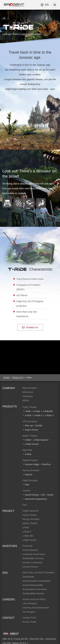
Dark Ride (27, 450)
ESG (5, 573)
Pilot (27, 485)
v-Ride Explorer (41, 440)
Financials (27, 546)
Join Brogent (29, 612)
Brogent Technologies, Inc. (11, 634)
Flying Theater (30, 407)
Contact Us (30, 327)
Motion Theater (30, 436)
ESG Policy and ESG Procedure (38, 573)
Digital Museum (30, 460)
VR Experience (30, 421)
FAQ (25, 505)
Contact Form (29, 618)
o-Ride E (38, 415)
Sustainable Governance (35, 589)
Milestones (28, 392)
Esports (29, 475)
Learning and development (36, 608)
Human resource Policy (34, 599)
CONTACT (8, 618)
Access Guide (29, 622)
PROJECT (8, 511)
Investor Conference (32, 563)
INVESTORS (10, 546)
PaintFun (46, 464)
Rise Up (29, 426)
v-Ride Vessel (32, 444)
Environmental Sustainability (36, 581)
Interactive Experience (36, 499)
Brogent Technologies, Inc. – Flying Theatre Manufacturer (14, 5)
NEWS (26, 400)
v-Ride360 (48, 411)
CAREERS (9, 599)
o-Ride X (49, 415)
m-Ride (37, 411)
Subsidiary (28, 396)
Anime (50, 495)
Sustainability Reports (33, 593)
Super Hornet (31, 430)
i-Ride (28, 411)
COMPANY (9, 388)
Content (26, 491)
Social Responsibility (33, 585)
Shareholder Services (33, 558)
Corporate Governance (34, 554)
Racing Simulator (31, 470)
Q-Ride (39, 426)
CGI (43, 495)
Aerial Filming (32, 495)
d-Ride (28, 454)
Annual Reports (30, 550)
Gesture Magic (32, 464)
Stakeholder (28, 577)
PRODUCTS (18, 378)
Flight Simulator (30, 480)
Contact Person (30, 567)
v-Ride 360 (28, 536)
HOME (6, 378)
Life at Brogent (30, 603)
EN (47, 5)
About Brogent (30, 388)
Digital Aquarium (31, 511)
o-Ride (28, 415)
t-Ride (28, 440)
